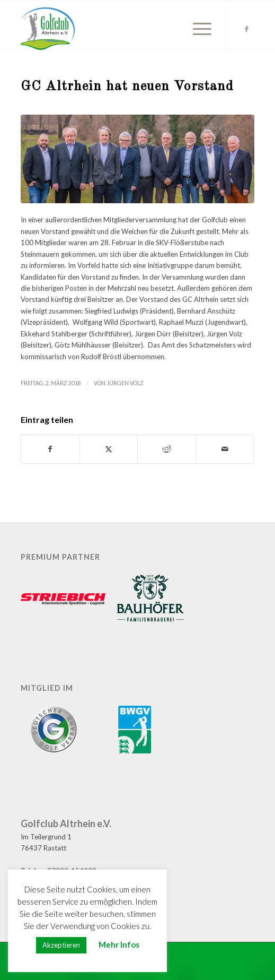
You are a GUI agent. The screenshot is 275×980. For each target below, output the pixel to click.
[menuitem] (197, 29)
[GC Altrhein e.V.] (114, 29)
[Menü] (197, 29)
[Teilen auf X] (109, 449)
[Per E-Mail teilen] (225, 449)
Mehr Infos (119, 944)
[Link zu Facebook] (246, 29)
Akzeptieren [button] (61, 945)
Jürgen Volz (125, 383)
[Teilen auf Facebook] (50, 449)
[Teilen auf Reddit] (167, 449)
